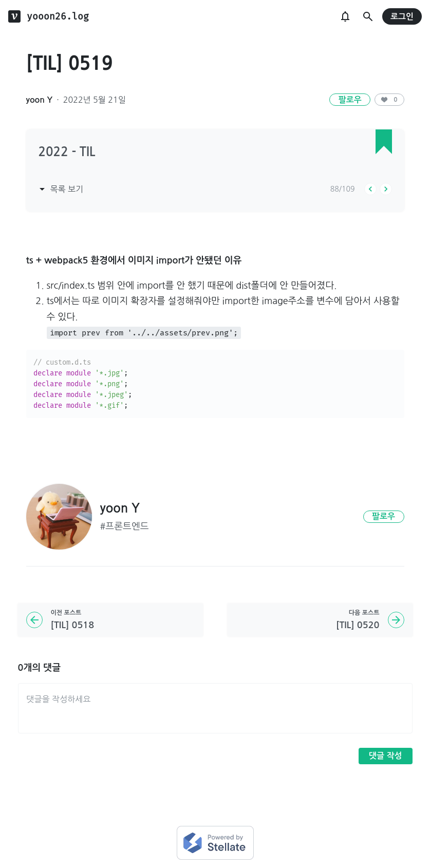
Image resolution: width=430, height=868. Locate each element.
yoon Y (40, 100)
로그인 (402, 17)
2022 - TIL (67, 152)
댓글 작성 (386, 756)
